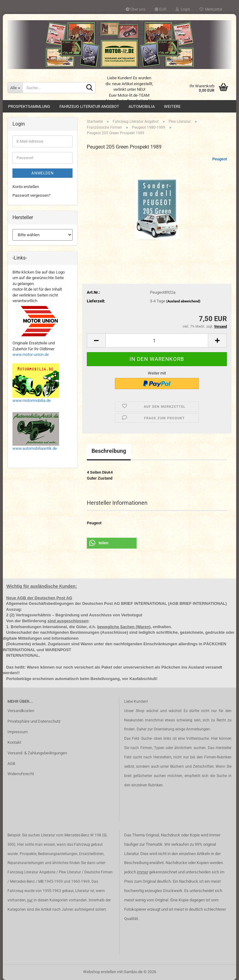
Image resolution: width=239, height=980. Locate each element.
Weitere (172, 106)
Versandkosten (21, 711)
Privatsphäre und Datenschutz (34, 721)
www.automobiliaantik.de (35, 448)
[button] (160, 9)
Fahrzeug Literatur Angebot (89, 106)
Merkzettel (211, 9)
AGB (11, 764)
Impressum (18, 732)
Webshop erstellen (100, 972)
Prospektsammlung (29, 106)
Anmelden (43, 173)
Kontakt (14, 742)
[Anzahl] (157, 340)
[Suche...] (15, 88)
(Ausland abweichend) (183, 301)
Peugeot (220, 159)
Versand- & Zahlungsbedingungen (37, 753)
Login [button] (183, 9)
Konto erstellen (26, 187)
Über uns (136, 9)
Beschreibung (109, 451)
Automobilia (142, 106)
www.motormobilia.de (32, 400)
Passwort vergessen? (31, 195)
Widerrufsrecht (21, 774)
